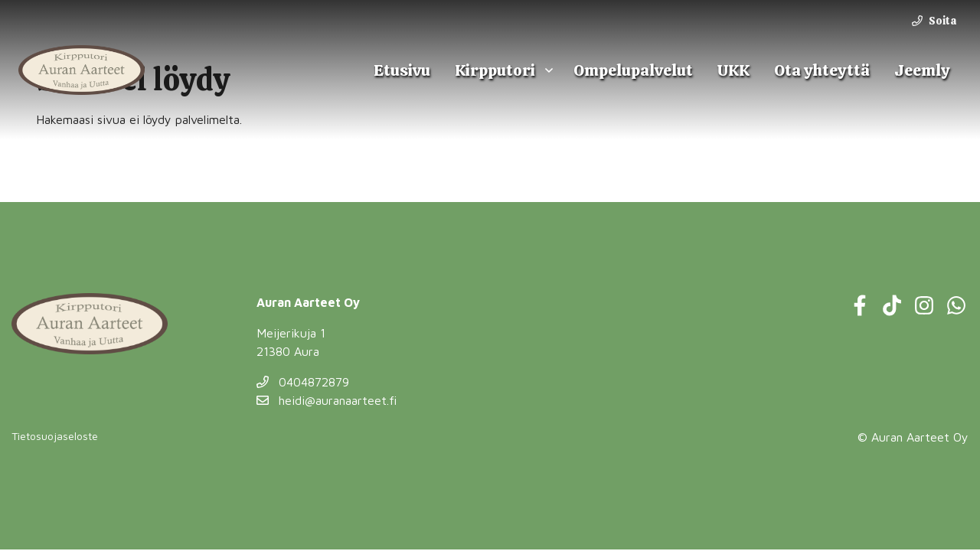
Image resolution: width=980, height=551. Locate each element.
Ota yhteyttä (822, 70)
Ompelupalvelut (633, 70)
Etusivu (402, 70)
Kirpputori (495, 70)
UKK (733, 70)
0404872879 (303, 382)
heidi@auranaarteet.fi (327, 400)
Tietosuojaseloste (55, 436)
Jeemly (922, 70)
